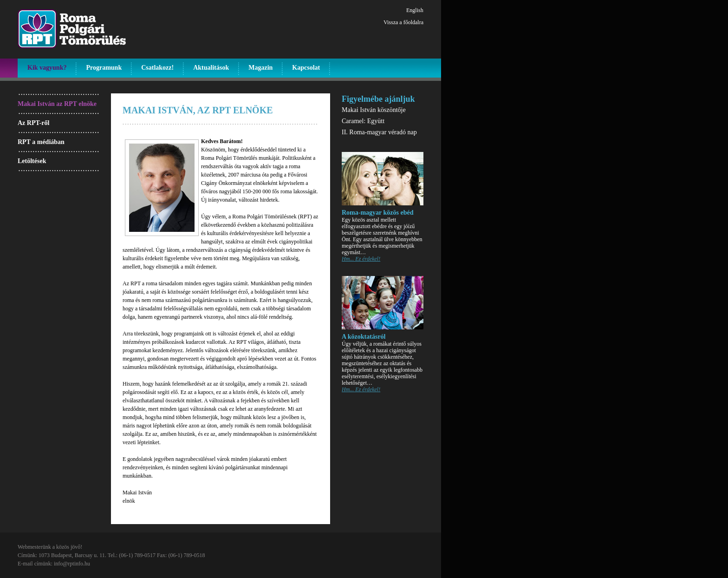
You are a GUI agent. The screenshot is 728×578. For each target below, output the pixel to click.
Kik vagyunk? (47, 68)
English (415, 10)
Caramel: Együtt (363, 121)
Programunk (104, 68)
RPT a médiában (41, 142)
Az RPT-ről (33, 123)
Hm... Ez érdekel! (361, 259)
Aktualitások (211, 68)
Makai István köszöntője (374, 110)
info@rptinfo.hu (72, 564)
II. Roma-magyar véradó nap (379, 132)
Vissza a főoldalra (403, 22)
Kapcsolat (306, 68)
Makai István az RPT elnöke (57, 104)
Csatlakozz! (157, 68)
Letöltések (32, 161)
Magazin (260, 68)
